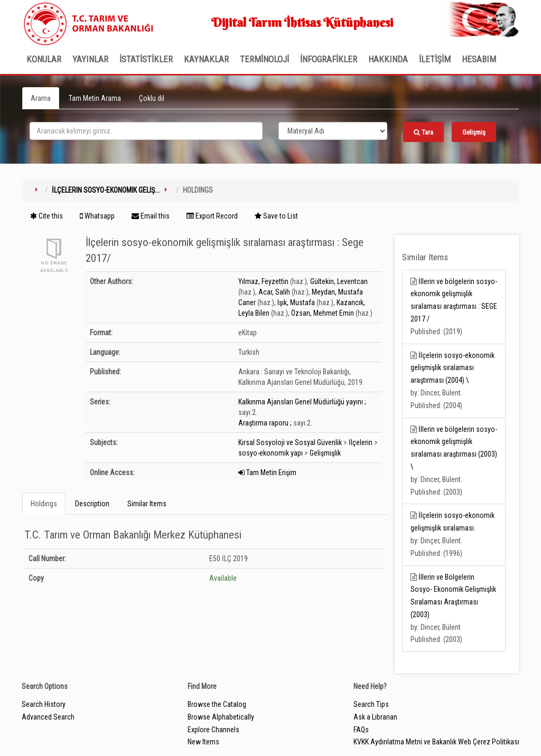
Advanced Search (48, 717)
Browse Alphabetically (221, 717)
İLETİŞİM (435, 59)
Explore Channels (213, 730)
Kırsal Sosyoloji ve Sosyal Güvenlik (290, 442)
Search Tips (371, 704)
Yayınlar (90, 59)
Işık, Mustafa (296, 303)
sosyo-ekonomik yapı (270, 453)
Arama (41, 98)
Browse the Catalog (217, 704)
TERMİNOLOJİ (264, 59)
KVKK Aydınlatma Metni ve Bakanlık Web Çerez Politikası (436, 742)
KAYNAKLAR (206, 59)
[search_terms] (146, 131)
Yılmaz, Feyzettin (263, 281)
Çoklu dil (152, 98)
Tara (423, 132)
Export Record (212, 216)
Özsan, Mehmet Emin (323, 313)
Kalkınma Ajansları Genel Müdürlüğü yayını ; (302, 402)
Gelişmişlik (325, 453)
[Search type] (333, 131)
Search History (44, 704)
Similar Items (147, 504)
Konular (44, 59)
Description (92, 504)
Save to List (276, 216)
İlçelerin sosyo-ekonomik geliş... (106, 190)
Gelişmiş (474, 132)
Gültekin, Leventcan (339, 281)
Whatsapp (97, 216)
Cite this (46, 216)
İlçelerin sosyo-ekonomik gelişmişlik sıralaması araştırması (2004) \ (453, 368)
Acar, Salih (274, 292)
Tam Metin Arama (95, 98)
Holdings (44, 504)
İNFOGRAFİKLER (329, 59)
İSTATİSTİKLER (146, 59)
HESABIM (479, 59)
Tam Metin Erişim (267, 472)
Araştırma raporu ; (265, 423)
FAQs (361, 730)
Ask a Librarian (375, 717)
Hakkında (388, 59)
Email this (151, 216)
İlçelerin (361, 442)
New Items (203, 742)
